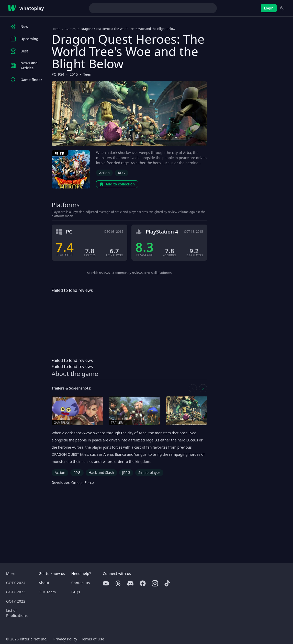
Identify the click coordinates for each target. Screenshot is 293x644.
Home (56, 29)
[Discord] (130, 583)
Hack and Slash (101, 473)
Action (104, 173)
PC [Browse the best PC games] (54, 74)
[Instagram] (155, 583)
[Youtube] (106, 583)
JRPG (126, 473)
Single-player (149, 473)
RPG (121, 173)
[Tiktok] (167, 583)
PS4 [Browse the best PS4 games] (61, 74)
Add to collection (117, 184)
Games (70, 29)
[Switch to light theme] (282, 8)
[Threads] (118, 583)
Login (269, 8)
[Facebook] (143, 583)
